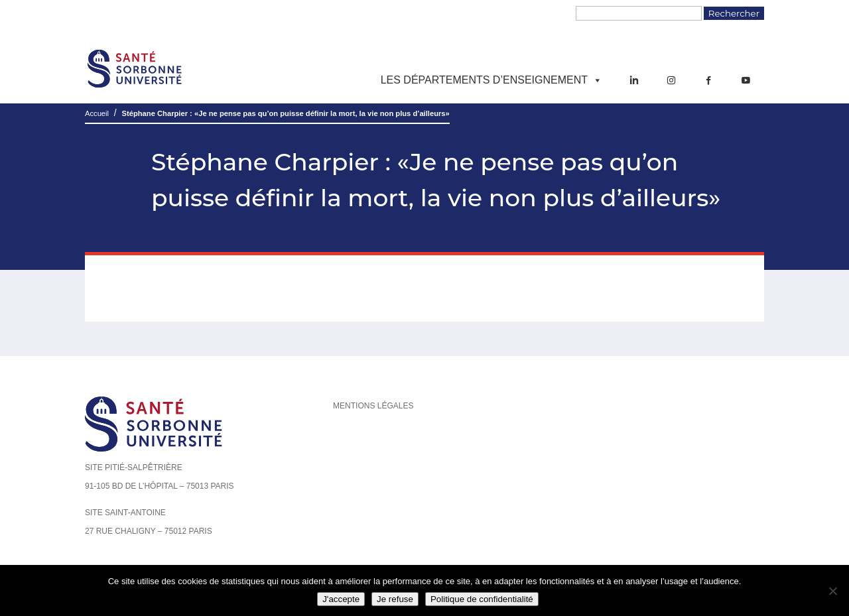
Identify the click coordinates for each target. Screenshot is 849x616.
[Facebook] (708, 80)
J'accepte (341, 599)
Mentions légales (373, 406)
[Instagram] (671, 80)
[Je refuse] (832, 591)
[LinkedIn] (634, 80)
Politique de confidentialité (482, 599)
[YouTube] (746, 80)
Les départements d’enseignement (491, 80)
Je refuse (395, 599)
